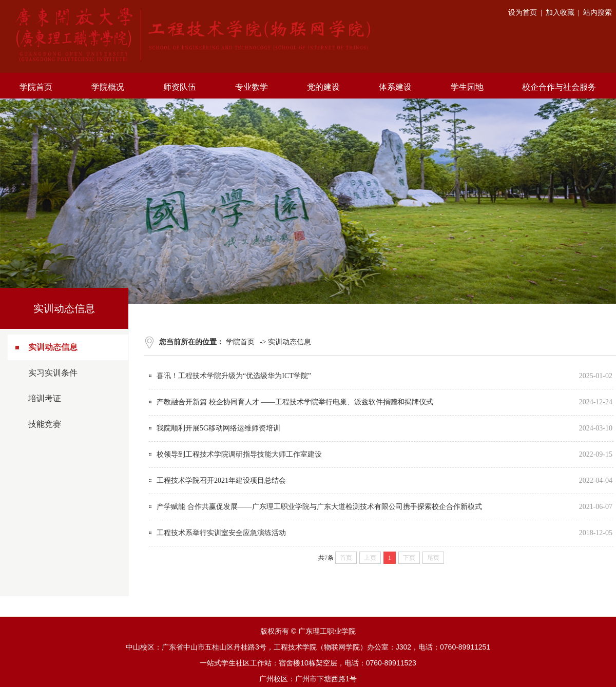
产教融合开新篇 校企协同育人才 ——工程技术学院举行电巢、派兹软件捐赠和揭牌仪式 (295, 402)
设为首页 (523, 13)
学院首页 (240, 342)
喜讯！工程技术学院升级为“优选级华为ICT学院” (234, 376)
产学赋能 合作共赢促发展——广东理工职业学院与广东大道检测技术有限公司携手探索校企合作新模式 (319, 507)
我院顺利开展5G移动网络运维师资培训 (218, 428)
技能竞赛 (45, 424)
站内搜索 (598, 13)
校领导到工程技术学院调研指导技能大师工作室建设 (239, 454)
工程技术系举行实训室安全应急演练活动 (221, 533)
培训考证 (45, 398)
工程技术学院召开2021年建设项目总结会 (221, 480)
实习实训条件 (53, 373)
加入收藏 (560, 13)
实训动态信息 (53, 347)
